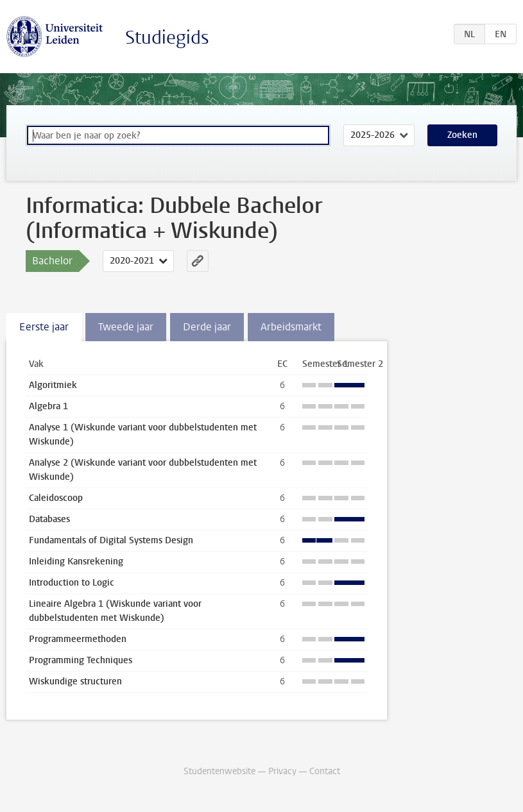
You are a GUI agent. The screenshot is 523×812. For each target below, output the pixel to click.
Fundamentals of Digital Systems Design (111, 540)
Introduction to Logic (72, 583)
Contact (325, 771)
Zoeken (462, 135)
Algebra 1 (48, 406)
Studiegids (167, 38)
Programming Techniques (81, 660)
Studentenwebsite (219, 771)
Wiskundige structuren (75, 681)
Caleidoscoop (56, 498)
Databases (49, 519)
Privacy (282, 771)
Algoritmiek (53, 385)
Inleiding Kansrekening (76, 562)
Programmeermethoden (78, 639)
